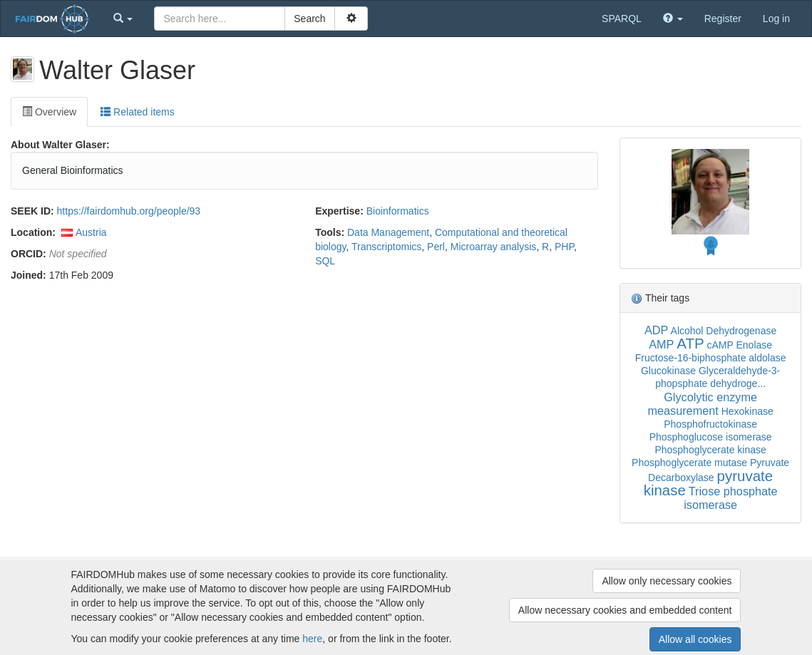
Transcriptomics (386, 247)
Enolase (754, 345)
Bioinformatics (398, 211)
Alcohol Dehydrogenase (724, 331)
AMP (661, 344)
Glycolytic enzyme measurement (702, 404)
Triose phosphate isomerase (730, 498)
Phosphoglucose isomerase (711, 437)
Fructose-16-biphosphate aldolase (711, 358)
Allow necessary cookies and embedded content (625, 610)
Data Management (388, 232)
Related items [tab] (137, 112)
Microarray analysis (494, 247)
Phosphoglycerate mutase (689, 463)
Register (723, 19)
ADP (656, 330)
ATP (690, 343)
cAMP (720, 345)
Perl (436, 247)
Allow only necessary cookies (667, 581)
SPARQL (622, 19)
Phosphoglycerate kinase (710, 450)
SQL (325, 261)
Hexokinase (747, 411)
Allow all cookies (695, 639)
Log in (776, 19)
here (312, 639)
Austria (91, 232)
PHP (564, 247)
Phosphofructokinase (710, 424)
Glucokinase (668, 371)
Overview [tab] (49, 112)
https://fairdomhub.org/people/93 (129, 211)
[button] (123, 19)
